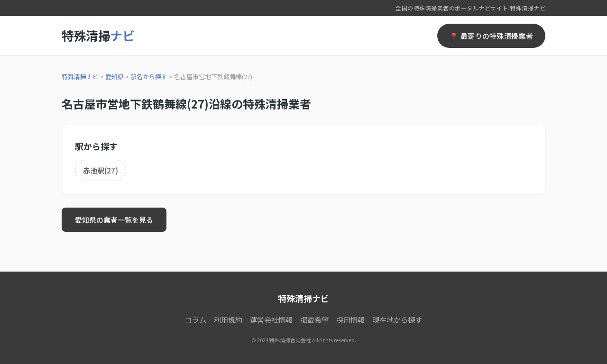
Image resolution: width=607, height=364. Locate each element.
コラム (196, 320)
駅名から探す (149, 77)
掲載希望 (314, 320)
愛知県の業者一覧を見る (114, 220)
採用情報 (350, 320)
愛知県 (115, 77)
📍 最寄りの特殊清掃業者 (491, 36)
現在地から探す (397, 320)
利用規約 (228, 320)
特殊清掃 (98, 35)
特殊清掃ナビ (80, 77)
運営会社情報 (271, 320)
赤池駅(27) (101, 170)
